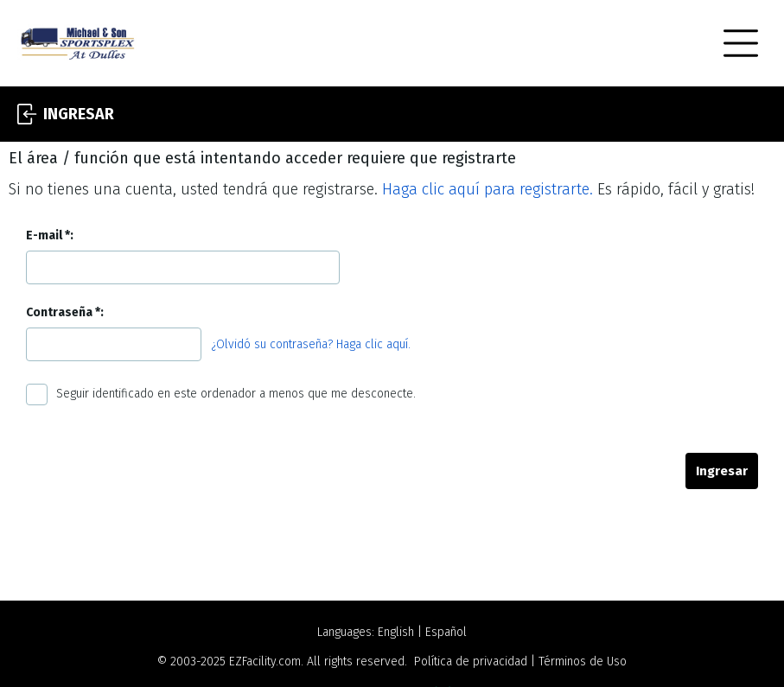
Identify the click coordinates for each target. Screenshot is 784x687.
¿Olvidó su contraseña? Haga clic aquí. (311, 344)
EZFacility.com (265, 662)
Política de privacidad (471, 662)
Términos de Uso (583, 662)
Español (446, 632)
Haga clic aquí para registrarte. (488, 189)
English (396, 632)
